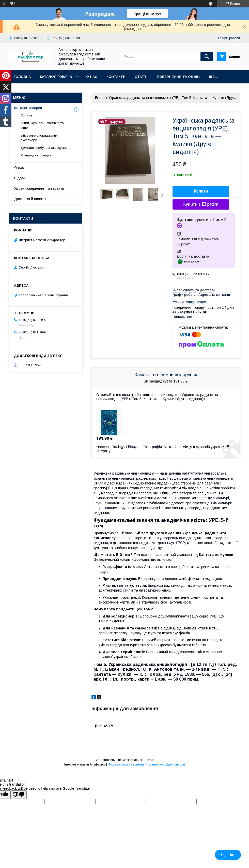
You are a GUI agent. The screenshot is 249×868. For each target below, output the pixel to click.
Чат (228, 855)
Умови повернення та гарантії (39, 188)
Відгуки (20, 178)
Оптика (26, 115)
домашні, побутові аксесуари (44, 148)
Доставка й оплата (30, 199)
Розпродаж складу (36, 155)
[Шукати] (207, 56)
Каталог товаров (28, 108)
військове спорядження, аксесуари (40, 138)
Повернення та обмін (178, 77)
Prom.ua (149, 760)
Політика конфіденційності (166, 764)
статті (141, 77)
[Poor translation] (19, 795)
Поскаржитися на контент (126, 764)
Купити (201, 191)
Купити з (201, 204)
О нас (92, 77)
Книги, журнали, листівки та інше (42, 125)
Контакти (116, 77)
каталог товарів (56, 77)
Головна (22, 77)
